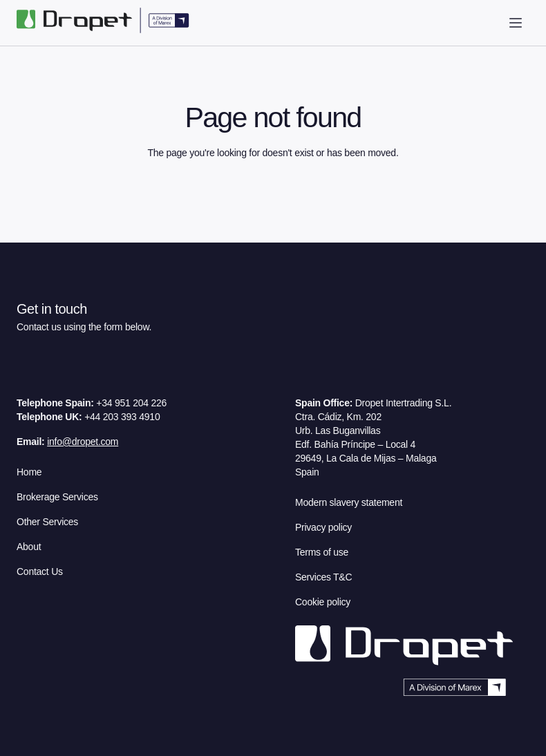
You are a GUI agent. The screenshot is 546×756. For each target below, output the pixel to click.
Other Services (47, 522)
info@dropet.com (83, 442)
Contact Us (40, 571)
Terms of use (322, 552)
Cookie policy (323, 602)
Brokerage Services (57, 497)
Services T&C (323, 577)
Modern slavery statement (349, 502)
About (29, 547)
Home (29, 472)
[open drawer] (516, 23)
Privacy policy (323, 527)
